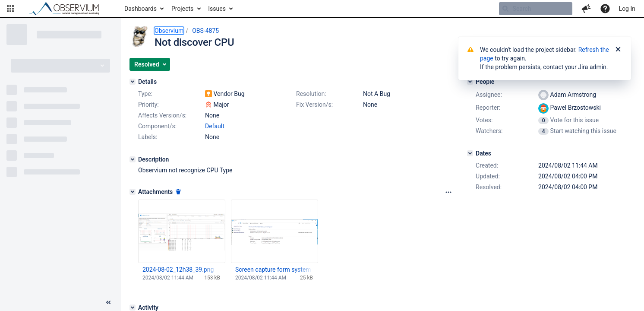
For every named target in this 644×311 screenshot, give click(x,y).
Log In (627, 9)
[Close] (618, 50)
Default (215, 126)
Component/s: (157, 126)
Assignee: (489, 95)
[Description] (133, 159)
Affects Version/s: (162, 115)
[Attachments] (133, 192)
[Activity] (133, 308)
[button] (10, 9)
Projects (182, 9)
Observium (169, 31)
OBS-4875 (205, 31)
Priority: (148, 105)
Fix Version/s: (314, 105)
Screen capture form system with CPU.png (274, 270)
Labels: (148, 137)
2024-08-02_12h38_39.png (178, 270)
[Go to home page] (68, 9)
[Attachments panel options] (448, 192)
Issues (217, 9)
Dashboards (140, 9)
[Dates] (470, 153)
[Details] (133, 82)
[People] (470, 82)
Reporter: (488, 108)
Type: (145, 94)
